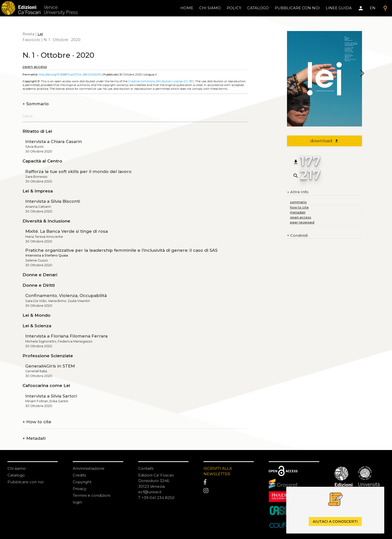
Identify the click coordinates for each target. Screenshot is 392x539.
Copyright (82, 482)
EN (373, 8)
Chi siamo (17, 468)
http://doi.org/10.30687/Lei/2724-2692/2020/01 (70, 74)
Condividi (297, 236)
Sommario (36, 104)
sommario (298, 202)
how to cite (299, 207)
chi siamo (210, 8)
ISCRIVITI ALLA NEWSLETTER (218, 471)
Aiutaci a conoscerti (335, 521)
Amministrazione (89, 468)
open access (35, 67)
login (77, 502)
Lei (40, 34)
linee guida (339, 8)
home (187, 8)
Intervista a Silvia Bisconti (53, 201)
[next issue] (362, 74)
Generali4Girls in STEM (50, 366)
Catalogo (16, 475)
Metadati (34, 438)
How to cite (37, 422)
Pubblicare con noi (25, 482)
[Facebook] (229, 482)
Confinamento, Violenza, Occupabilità (66, 295)
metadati (298, 212)
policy (234, 8)
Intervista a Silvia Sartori (51, 396)
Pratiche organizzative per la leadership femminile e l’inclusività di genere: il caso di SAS (121, 250)
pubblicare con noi (297, 8)
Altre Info (298, 192)
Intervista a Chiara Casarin (54, 141)
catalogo (258, 8)
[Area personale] (361, 8)
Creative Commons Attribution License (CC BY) (161, 81)
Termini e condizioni (91, 495)
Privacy (79, 489)
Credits (79, 475)
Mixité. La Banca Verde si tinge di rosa (66, 231)
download (324, 141)
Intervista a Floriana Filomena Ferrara (66, 336)
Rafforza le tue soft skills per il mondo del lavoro (78, 171)
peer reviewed (302, 222)
